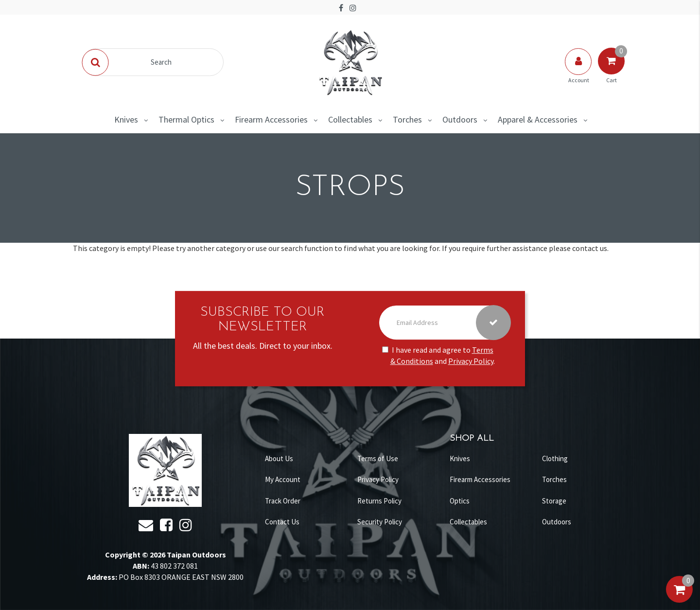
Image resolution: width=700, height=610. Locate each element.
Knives (126, 119)
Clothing (555, 458)
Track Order (283, 501)
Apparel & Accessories (538, 119)
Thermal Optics (186, 119)
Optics (460, 501)
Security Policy (380, 522)
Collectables (350, 119)
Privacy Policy (471, 361)
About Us (279, 458)
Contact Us (282, 522)
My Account (283, 479)
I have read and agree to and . (438, 356)
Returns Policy (379, 501)
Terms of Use (378, 458)
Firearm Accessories (271, 119)
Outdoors (460, 119)
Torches (407, 119)
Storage (554, 501)
